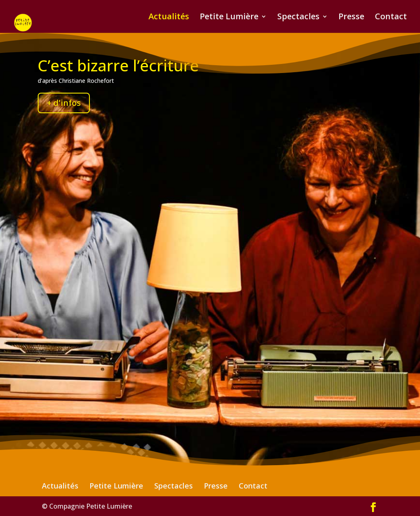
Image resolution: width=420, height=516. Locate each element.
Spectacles (298, 18)
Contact (391, 18)
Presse (351, 18)
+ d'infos (64, 103)
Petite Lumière (229, 18)
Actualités (169, 18)
